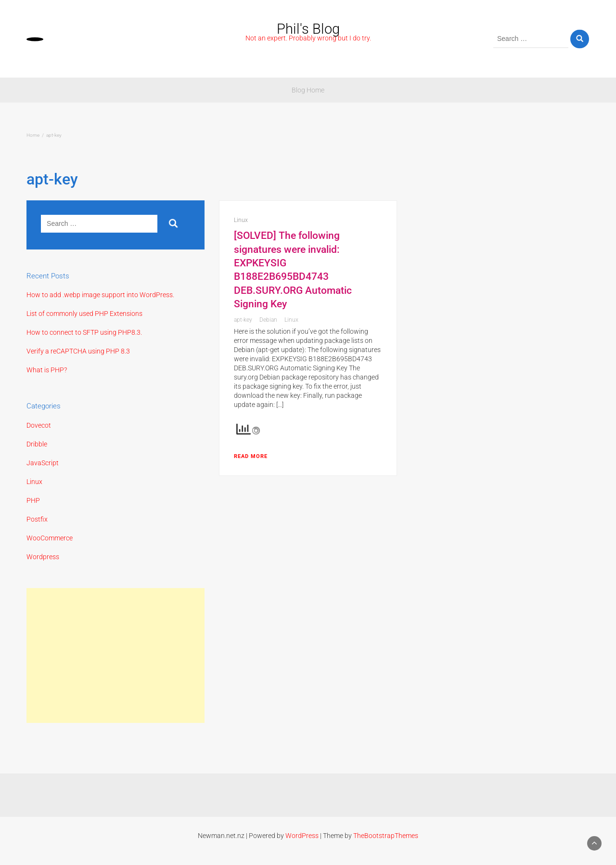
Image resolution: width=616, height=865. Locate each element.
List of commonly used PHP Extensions (84, 314)
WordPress (302, 836)
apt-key (243, 320)
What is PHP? (47, 370)
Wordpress (43, 557)
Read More (251, 456)
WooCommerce (50, 538)
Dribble (37, 444)
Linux (34, 482)
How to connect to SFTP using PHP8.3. (84, 332)
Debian (268, 320)
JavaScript (43, 463)
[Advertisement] (115, 655)
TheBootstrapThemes (386, 836)
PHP (33, 500)
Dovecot (39, 425)
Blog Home (308, 90)
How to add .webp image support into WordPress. (100, 295)
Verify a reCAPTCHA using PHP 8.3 (78, 351)
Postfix (37, 519)
